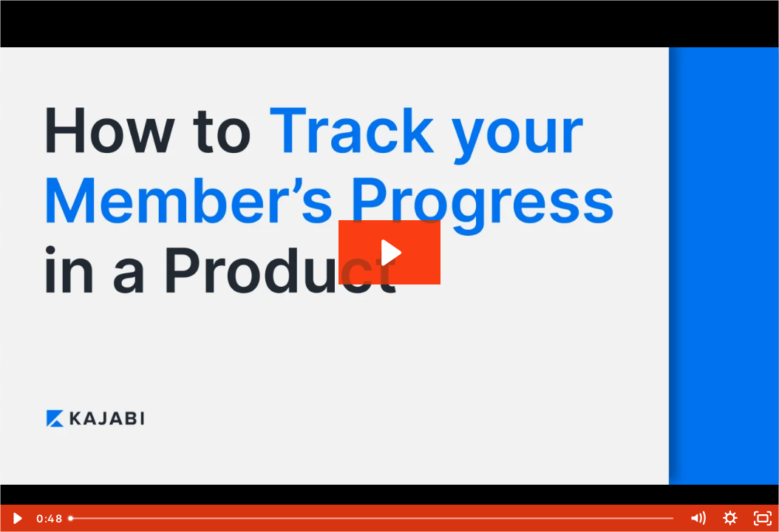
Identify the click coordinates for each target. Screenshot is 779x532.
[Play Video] (16, 518)
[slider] (372, 518)
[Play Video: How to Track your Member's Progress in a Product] (389, 253)
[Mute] (698, 518)
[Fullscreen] (763, 518)
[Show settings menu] (730, 518)
